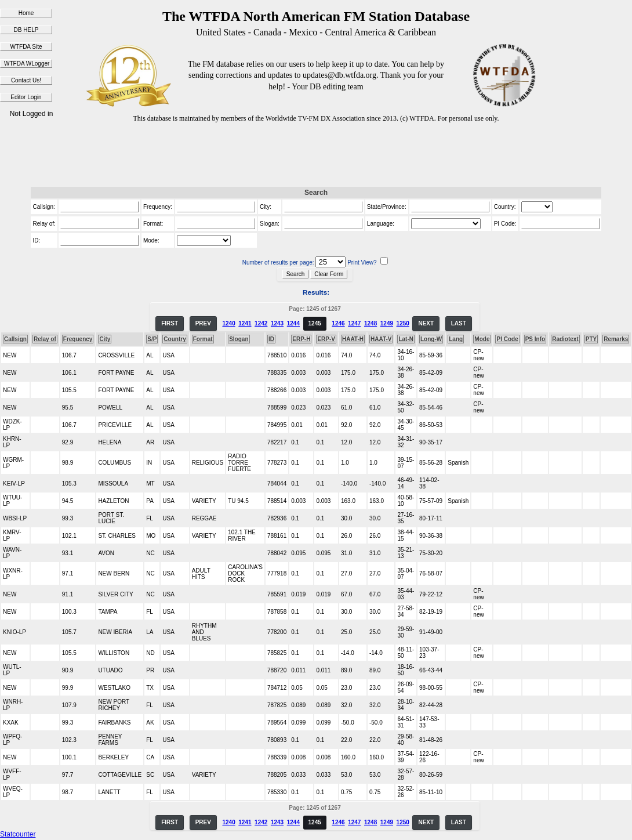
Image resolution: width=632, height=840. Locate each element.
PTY (591, 339)
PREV (203, 323)
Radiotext (565, 339)
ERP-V (326, 339)
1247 (354, 323)
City (105, 339)
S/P (152, 339)
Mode (482, 339)
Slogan (239, 339)
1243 (277, 323)
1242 (261, 323)
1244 (293, 323)
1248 (371, 323)
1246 (338, 323)
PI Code (507, 339)
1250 (403, 323)
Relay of (45, 339)
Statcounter (18, 834)
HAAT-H (353, 339)
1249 (387, 323)
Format (203, 339)
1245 (315, 323)
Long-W (431, 339)
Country (175, 339)
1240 (228, 323)
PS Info (535, 339)
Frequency (78, 339)
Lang (456, 339)
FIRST (170, 323)
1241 (245, 323)
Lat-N (406, 339)
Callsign (15, 339)
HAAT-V (381, 339)
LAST (459, 323)
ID (271, 339)
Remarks (616, 339)
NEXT (426, 323)
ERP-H (301, 339)
